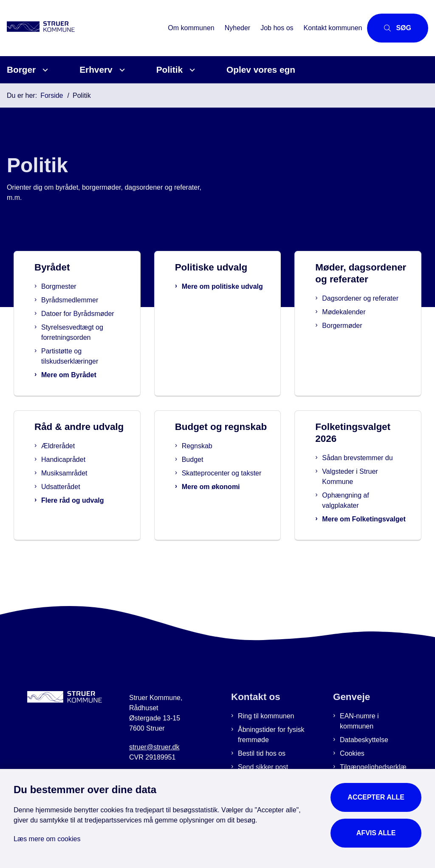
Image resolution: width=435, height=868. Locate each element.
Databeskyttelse (364, 750)
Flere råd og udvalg (89, 512)
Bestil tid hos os (262, 764)
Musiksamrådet (80, 485)
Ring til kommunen (266, 726)
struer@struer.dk (154, 757)
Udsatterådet (77, 499)
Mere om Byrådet (75, 375)
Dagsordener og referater (356, 315)
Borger (21, 70)
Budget (207, 471)
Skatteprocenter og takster (225, 490)
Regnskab (211, 458)
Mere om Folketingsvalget (362, 524)
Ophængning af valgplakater (359, 500)
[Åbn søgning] (398, 28)
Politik (169, 70)
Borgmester (65, 286)
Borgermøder (352, 348)
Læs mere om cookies (47, 839)
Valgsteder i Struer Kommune (363, 477)
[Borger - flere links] (44, 70)
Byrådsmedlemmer (76, 300)
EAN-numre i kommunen (359, 731)
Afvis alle (376, 833)
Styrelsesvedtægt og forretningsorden (78, 332)
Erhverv (96, 70)
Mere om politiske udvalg (225, 292)
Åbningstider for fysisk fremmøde (271, 745)
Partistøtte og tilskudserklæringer (76, 356)
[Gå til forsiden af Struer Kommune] (50, 28)
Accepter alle (376, 797)
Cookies (352, 764)
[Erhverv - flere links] (121, 70)
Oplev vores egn (261, 70)
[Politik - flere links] (191, 70)
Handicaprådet (79, 471)
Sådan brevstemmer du (371, 458)
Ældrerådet (74, 458)
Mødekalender (353, 334)
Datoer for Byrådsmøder (84, 314)
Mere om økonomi (225, 509)
